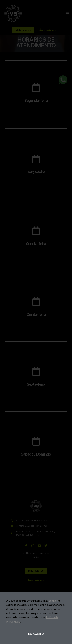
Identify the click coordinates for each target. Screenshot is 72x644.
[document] (36, 322)
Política (50, 617)
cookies (53, 600)
